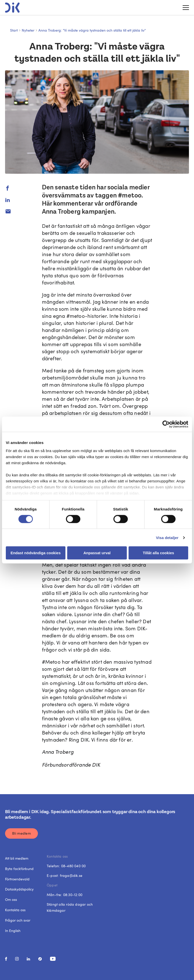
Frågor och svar (18, 920)
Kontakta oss (15, 910)
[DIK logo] (12, 8)
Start (14, 30)
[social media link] (6, 959)
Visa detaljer (167, 538)
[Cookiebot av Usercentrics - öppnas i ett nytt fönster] (166, 424)
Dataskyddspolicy (19, 889)
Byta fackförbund (19, 869)
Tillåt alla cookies (158, 553)
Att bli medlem (17, 858)
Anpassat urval (97, 553)
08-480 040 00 (74, 866)
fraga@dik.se (71, 875)
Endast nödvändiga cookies (36, 553)
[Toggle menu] (184, 8)
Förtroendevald (17, 879)
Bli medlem (21, 833)
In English (13, 931)
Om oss (11, 899)
